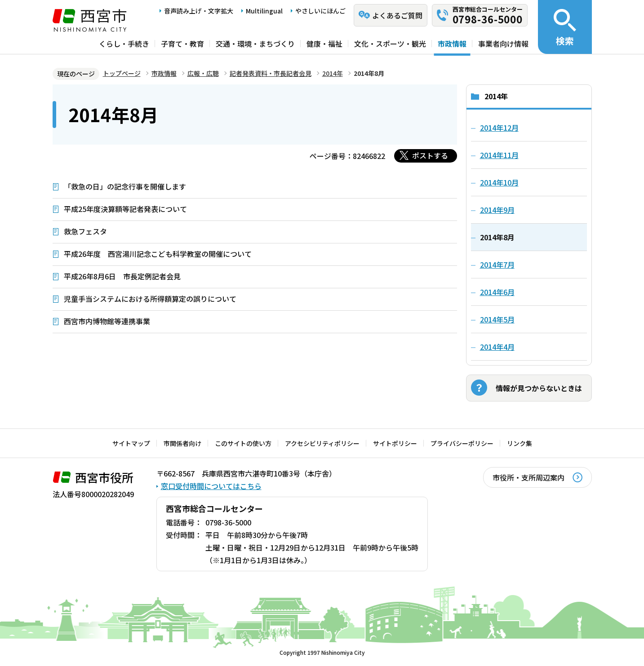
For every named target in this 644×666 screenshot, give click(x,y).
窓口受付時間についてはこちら (211, 486)
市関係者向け (182, 443)
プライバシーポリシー (462, 443)
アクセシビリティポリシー (322, 443)
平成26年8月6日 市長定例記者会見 (122, 276)
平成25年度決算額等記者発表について (125, 209)
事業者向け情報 (503, 44)
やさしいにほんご (320, 11)
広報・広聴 (203, 73)
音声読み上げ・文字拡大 (199, 11)
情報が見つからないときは (539, 388)
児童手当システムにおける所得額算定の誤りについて (150, 299)
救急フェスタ (85, 231)
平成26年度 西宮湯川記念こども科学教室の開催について (158, 254)
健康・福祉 (324, 44)
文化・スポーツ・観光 (390, 44)
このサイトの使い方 (243, 443)
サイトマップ (131, 443)
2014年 (333, 73)
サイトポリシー (395, 443)
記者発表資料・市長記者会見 (271, 73)
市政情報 (452, 44)
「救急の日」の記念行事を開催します (125, 186)
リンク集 (520, 443)
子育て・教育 (182, 44)
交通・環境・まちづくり (255, 44)
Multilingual (264, 11)
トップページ (122, 73)
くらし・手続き (124, 44)
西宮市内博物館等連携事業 (107, 321)
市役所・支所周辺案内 (529, 477)
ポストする (430, 155)
